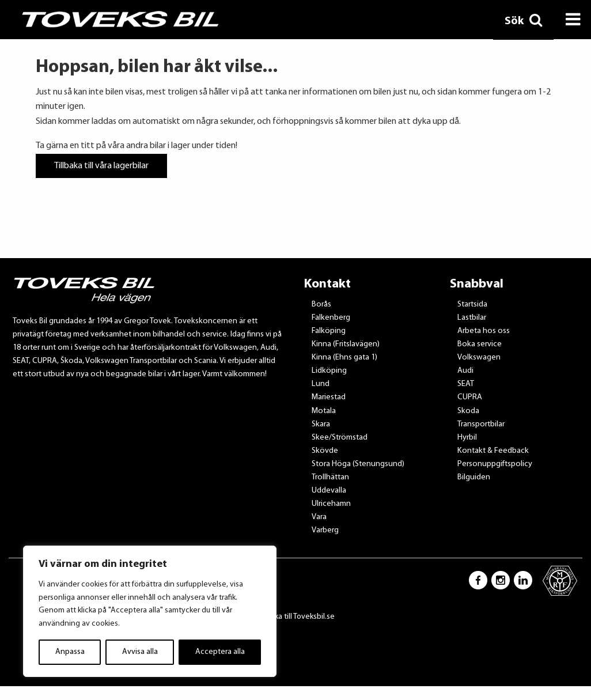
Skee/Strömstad (340, 438)
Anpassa (70, 652)
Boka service (480, 344)
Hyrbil (467, 438)
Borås (321, 304)
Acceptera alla (220, 652)
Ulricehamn (331, 504)
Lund (321, 384)
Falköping (329, 331)
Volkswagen (479, 357)
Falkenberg (331, 318)
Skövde (325, 451)
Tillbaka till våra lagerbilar (101, 166)
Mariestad (329, 397)
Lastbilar (472, 318)
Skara (321, 424)
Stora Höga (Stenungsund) (358, 464)
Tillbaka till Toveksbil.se (296, 617)
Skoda (468, 411)
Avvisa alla (140, 652)
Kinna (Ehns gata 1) (344, 357)
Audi (465, 371)
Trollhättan (330, 477)
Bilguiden (474, 477)
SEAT (466, 384)
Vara (319, 517)
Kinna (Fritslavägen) (346, 344)
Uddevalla (329, 491)
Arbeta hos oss (484, 331)
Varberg (325, 530)
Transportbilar (481, 424)
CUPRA (470, 397)
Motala (324, 411)
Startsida (472, 304)
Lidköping (329, 371)
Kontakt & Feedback (493, 451)
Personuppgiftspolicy (495, 464)
